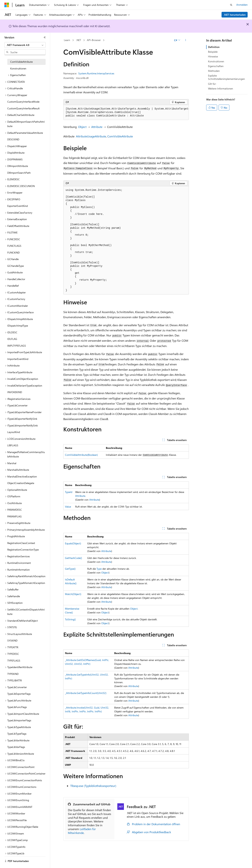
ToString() (70, 619)
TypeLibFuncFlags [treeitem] (17, 707)
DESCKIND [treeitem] (13, 139)
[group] (126, 112)
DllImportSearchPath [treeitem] (19, 173)
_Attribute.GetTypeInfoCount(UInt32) (86, 693)
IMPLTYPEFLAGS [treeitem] (17, 346)
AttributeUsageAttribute (91, 136)
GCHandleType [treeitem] (16, 266)
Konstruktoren (216, 61)
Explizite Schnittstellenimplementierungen (226, 77)
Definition (214, 47)
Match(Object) (73, 594)
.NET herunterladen (235, 15)
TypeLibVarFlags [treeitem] (16, 747)
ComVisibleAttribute (120, 136)
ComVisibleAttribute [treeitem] (21, 62)
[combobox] (25, 45)
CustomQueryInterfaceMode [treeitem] (23, 102)
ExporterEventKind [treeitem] (18, 206)
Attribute (97, 127)
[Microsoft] (7, 5)
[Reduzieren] (45, 37)
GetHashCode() (73, 558)
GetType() (70, 569)
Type (99, 569)
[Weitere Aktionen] (185, 40)
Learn (67, 40)
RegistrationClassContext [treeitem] (21, 543)
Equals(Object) (73, 543)
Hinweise (213, 56)
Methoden (214, 71)
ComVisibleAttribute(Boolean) (81, 455)
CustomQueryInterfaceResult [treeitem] (23, 108)
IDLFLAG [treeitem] (12, 339)
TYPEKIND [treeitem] (13, 674)
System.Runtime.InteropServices (96, 73)
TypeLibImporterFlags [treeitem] (19, 720)
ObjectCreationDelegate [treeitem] (21, 483)
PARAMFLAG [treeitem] (15, 516)
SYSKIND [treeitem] (12, 640)
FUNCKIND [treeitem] (14, 252)
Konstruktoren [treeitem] (18, 68)
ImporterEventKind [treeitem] (18, 359)
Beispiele (213, 52)
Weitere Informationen (221, 88)
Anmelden (242, 5)
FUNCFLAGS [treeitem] (14, 246)
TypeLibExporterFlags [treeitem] (19, 694)
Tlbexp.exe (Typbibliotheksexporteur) (93, 786)
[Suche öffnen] (231, 5)
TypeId (69, 492)
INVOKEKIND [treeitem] (15, 392)
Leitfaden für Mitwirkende (82, 831)
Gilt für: (212, 84)
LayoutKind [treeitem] (14, 432)
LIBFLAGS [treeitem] (13, 445)
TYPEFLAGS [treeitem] (14, 661)
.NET (79, 40)
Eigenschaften (216, 66)
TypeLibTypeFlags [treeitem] (17, 734)
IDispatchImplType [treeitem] (18, 326)
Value (68, 507)
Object (82, 127)
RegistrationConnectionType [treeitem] (23, 550)
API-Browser (94, 40)
